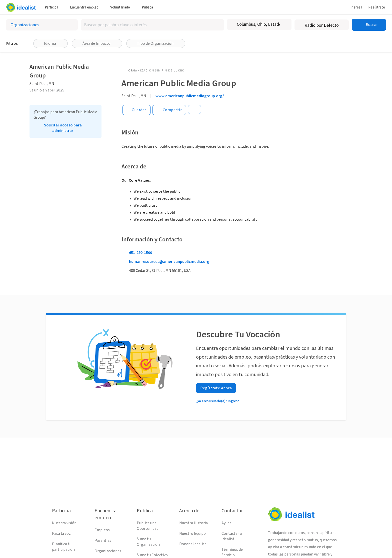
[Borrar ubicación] (284, 24)
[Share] (169, 110)
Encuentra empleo (86, 7)
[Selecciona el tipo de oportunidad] (42, 25)
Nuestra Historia (193, 523)
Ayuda (226, 523)
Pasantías (103, 541)
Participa (53, 7)
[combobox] (152, 25)
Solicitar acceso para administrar (63, 128)
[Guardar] (136, 110)
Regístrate (377, 7)
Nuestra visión (64, 523)
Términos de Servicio (232, 552)
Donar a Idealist (193, 544)
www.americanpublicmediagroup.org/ (190, 96)
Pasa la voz (61, 534)
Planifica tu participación (63, 547)
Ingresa (356, 7)
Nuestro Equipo (192, 534)
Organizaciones (108, 551)
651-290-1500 (140, 253)
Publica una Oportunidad (148, 526)
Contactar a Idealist (232, 536)
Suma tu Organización (148, 542)
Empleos (102, 530)
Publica (149, 7)
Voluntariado (122, 7)
